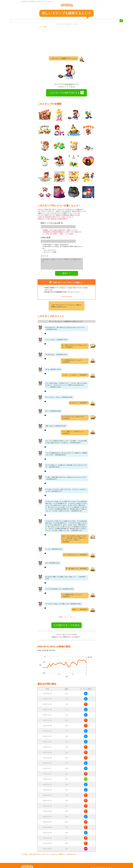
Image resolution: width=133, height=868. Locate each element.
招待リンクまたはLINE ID (52, 225)
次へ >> (72, 615)
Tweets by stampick (66, 294)
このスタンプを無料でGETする (64, 94)
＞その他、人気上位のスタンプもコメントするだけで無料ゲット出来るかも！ (49, 852)
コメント (45, 255)
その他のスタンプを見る (66, 623)
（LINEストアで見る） (66, 88)
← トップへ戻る (42, 28)
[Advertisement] (67, 44)
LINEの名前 (46, 238)
